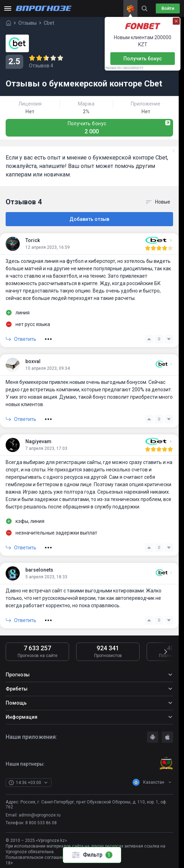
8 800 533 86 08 (41, 823)
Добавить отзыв (89, 219)
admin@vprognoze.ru (40, 815)
